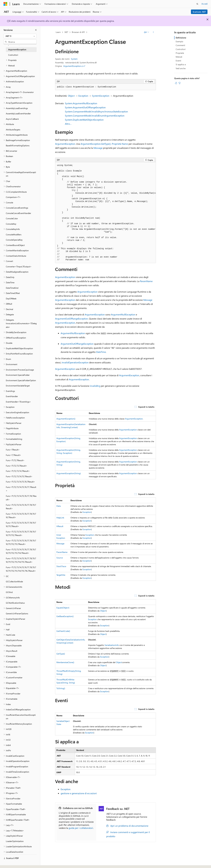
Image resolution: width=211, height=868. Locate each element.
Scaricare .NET (199, 12)
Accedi (204, 4)
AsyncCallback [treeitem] (12, 119)
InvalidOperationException (75, 362)
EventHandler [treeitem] (12, 396)
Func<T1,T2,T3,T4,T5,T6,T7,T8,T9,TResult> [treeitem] (21, 507)
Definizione (181, 38)
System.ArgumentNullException (81, 103)
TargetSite (61, 575)
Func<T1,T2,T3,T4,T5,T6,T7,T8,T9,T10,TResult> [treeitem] (21, 516)
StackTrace (61, 566)
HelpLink (60, 518)
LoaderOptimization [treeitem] (15, 841)
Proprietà (180, 53)
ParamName (146, 281)
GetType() (61, 654)
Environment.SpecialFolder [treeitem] (18, 375)
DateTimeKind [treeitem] (12, 288)
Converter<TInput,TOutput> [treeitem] (19, 267)
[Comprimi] (36, 30)
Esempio (179, 41)
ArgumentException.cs (73, 66)
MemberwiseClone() (65, 662)
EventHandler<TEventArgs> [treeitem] (18, 402)
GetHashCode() (63, 631)
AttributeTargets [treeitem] (13, 130)
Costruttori (181, 49)
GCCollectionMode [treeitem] (14, 581)
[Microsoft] (5, 4)
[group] (105, 213)
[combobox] (20, 36)
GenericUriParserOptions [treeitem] (17, 613)
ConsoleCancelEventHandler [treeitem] (18, 213)
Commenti (180, 45)
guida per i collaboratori (81, 828)
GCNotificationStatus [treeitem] (15, 603)
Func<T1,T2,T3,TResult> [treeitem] (16, 466)
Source (60, 558)
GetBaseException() (65, 616)
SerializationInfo (112, 645)
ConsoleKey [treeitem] (11, 224)
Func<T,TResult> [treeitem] (13, 455)
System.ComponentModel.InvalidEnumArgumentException (95, 116)
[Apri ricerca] (197, 4)
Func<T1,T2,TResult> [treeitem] (15, 460)
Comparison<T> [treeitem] (13, 197)
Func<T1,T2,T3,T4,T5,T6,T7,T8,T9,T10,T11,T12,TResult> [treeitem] (21, 533)
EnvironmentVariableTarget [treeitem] (18, 386)
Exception (83, 96)
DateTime (101, 352)
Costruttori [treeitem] (13, 55)
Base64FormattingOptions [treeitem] (18, 145)
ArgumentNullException (123, 314)
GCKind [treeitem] (9, 592)
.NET (66, 32)
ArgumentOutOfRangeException (72, 319)
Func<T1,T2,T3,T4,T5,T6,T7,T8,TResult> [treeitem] (21, 498)
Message (98, 148)
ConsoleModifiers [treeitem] (14, 235)
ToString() (61, 688)
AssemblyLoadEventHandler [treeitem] (18, 113)
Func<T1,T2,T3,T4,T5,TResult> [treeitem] (19, 476)
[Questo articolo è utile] (176, 83)
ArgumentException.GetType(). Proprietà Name (104, 144)
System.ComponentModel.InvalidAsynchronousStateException (96, 111)
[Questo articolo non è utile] (179, 83)
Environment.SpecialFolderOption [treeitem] (21, 380)
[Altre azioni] (153, 32)
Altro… (68, 124)
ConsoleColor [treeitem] (12, 218)
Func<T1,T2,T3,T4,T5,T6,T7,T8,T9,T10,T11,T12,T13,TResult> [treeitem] (21, 542)
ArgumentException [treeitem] (17, 49)
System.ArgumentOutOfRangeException (85, 107)
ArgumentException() (66, 419)
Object (71, 96)
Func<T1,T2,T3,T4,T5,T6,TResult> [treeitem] (20, 482)
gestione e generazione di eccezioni (79, 793)
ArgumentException (65, 144)
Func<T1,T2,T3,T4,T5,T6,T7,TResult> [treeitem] (21, 489)
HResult (60, 526)
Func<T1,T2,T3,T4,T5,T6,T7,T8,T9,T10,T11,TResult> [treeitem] (21, 525)
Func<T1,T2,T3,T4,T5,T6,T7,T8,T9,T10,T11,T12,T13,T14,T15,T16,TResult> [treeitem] (21, 569)
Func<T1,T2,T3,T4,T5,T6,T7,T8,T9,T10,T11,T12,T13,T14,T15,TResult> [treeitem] (21, 560)
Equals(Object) (63, 608)
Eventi (178, 61)
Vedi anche (181, 68)
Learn (58, 32)
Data (59, 506)
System (74, 59)
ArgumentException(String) (69, 473)
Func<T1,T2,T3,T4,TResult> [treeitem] (18, 471)
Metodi (179, 57)
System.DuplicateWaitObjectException (84, 120)
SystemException (101, 96)
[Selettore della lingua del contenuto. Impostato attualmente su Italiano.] (10, 863)
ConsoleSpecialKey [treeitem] (14, 240)
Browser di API (78, 32)
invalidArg (95, 386)
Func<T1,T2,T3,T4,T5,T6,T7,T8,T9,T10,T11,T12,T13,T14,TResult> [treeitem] (21, 551)
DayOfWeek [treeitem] (11, 299)
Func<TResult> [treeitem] (13, 450)
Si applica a (181, 64)
